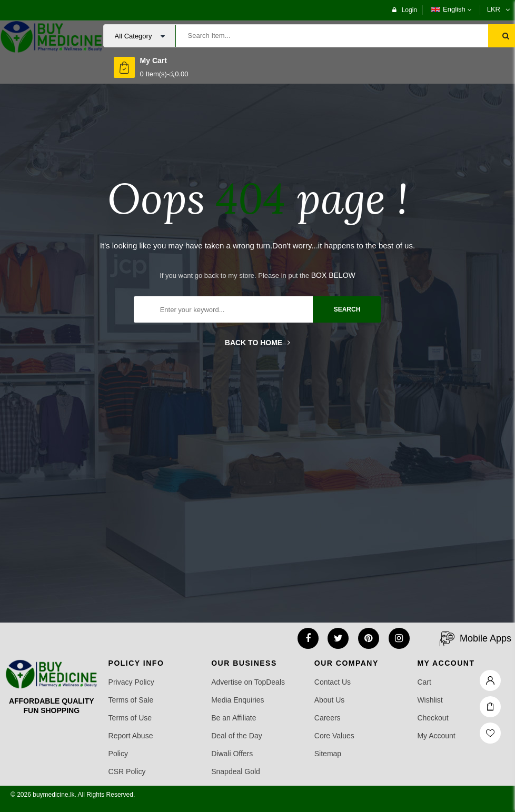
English (448, 9)
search (347, 309)
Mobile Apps (486, 638)
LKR (494, 9)
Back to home (257, 343)
